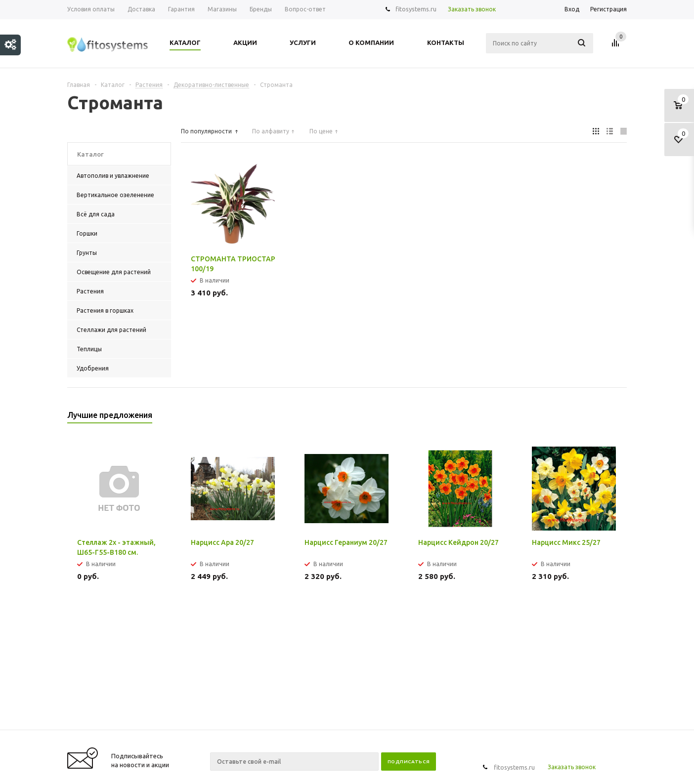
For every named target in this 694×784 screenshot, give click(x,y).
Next (620, 418)
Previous (603, 418)
